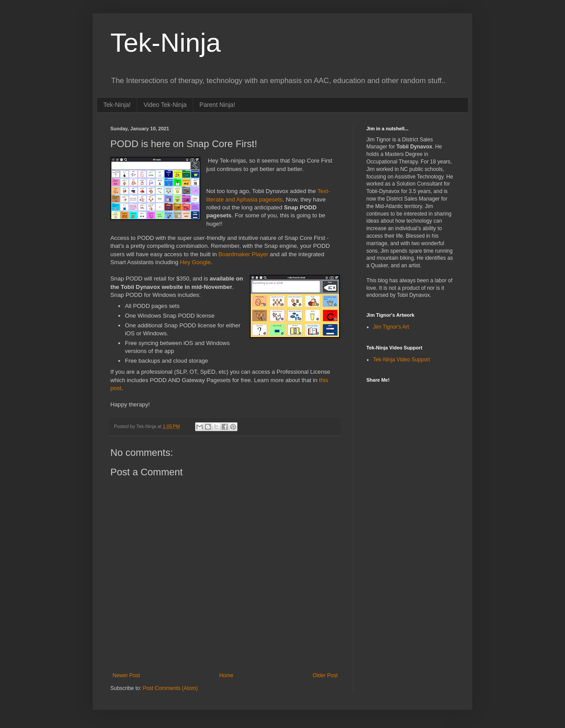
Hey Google (196, 262)
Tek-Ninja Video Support (401, 360)
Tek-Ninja (166, 43)
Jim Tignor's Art (391, 327)
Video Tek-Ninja (165, 105)
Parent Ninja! (217, 105)
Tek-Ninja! (117, 105)
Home (226, 675)
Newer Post (126, 675)
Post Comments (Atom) (170, 688)
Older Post (325, 675)
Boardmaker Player (243, 254)
